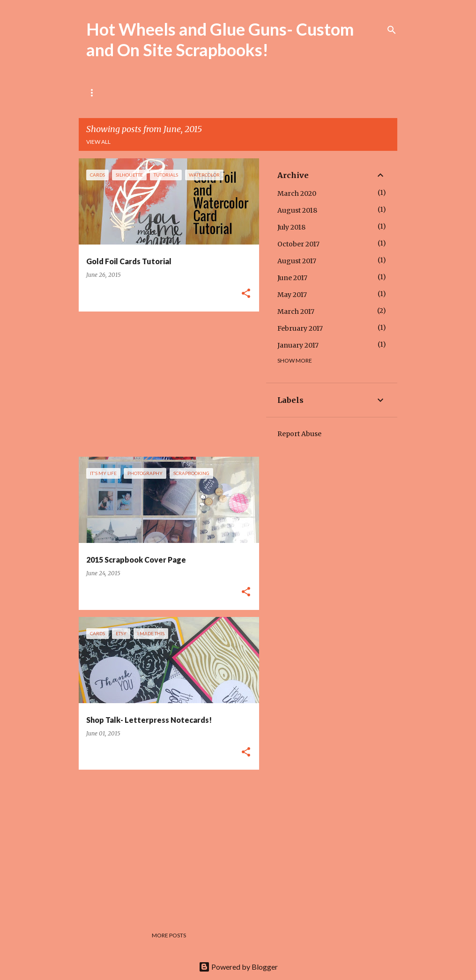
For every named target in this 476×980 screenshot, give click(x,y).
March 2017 (296, 312)
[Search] (392, 30)
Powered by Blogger (238, 967)
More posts (169, 935)
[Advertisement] (165, 384)
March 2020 (297, 193)
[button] (246, 294)
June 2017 (292, 278)
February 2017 (300, 328)
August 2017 (297, 261)
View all (98, 142)
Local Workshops (204, 93)
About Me (139, 93)
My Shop (266, 93)
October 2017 (298, 244)
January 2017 (298, 345)
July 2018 (291, 227)
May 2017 (292, 295)
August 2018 (297, 210)
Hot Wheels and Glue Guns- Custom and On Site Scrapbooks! (220, 39)
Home (95, 93)
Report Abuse (299, 434)
